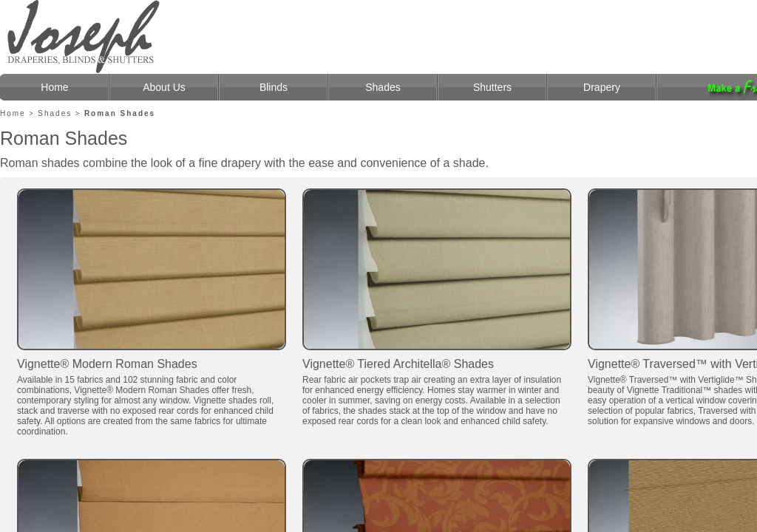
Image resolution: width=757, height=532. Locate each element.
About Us (164, 87)
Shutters (492, 87)
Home (54, 87)
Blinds (274, 87)
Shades (383, 87)
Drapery (602, 87)
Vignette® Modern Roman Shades (107, 364)
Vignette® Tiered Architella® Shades (398, 364)
